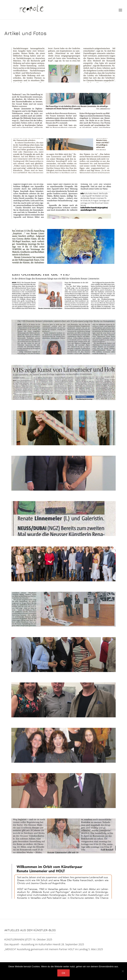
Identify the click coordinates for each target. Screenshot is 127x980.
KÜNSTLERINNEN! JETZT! (18, 939)
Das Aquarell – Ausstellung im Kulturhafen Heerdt (32, 944)
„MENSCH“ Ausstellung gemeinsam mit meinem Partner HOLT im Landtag (46, 949)
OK (63, 973)
